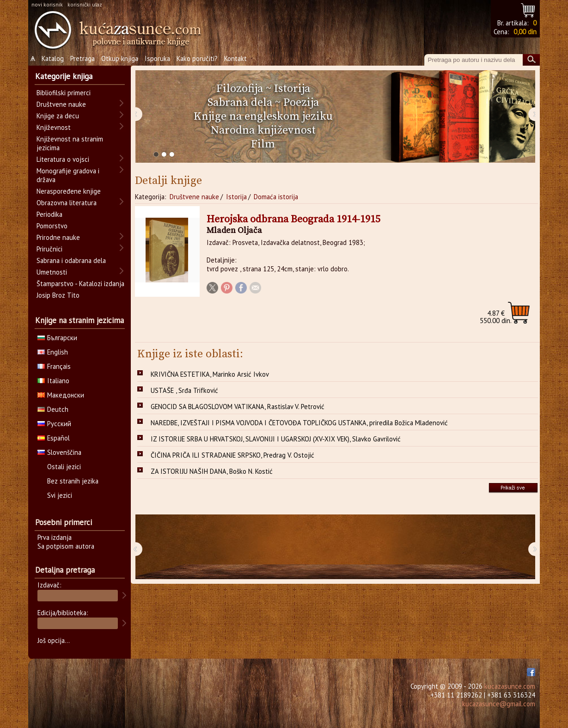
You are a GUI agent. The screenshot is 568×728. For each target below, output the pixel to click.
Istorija (292, 89)
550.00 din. (496, 317)
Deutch (53, 409)
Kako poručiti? (197, 58)
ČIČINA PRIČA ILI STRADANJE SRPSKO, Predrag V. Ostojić (232, 455)
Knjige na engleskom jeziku (263, 116)
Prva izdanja (55, 537)
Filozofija (240, 89)
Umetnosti (52, 272)
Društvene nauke (194, 197)
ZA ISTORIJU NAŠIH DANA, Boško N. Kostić (212, 471)
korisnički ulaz (85, 4)
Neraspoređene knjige (69, 191)
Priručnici (49, 249)
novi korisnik (47, 4)
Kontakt (235, 58)
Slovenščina (59, 452)
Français (54, 366)
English (53, 352)
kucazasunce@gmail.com (499, 704)
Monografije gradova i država (68, 175)
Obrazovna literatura (67, 203)
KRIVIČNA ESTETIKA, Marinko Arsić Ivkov (210, 374)
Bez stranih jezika (73, 481)
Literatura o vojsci (63, 159)
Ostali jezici (64, 467)
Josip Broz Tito (58, 295)
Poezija (301, 103)
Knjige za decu (58, 116)
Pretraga (82, 58)
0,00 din (525, 32)
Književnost (54, 127)
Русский (54, 424)
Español (54, 438)
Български (57, 338)
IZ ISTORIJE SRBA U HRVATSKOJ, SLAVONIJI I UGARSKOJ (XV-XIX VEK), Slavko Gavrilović (276, 439)
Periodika (49, 214)
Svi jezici (60, 495)
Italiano (53, 381)
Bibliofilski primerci (64, 93)
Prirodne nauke (58, 237)
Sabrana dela (240, 103)
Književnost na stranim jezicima (70, 143)
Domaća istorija (276, 197)
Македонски (61, 395)
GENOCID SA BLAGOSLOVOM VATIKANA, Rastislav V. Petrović (238, 407)
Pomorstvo (52, 226)
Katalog (53, 58)
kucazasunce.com (510, 686)
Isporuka (157, 58)
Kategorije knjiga (64, 76)
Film (263, 144)
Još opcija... (54, 640)
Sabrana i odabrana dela (71, 260)
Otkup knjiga (120, 58)
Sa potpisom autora (66, 546)
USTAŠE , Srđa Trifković (184, 390)
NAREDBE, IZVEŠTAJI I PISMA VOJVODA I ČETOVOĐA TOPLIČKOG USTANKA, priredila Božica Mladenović (299, 423)
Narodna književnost (263, 130)
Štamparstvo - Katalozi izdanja (80, 284)
